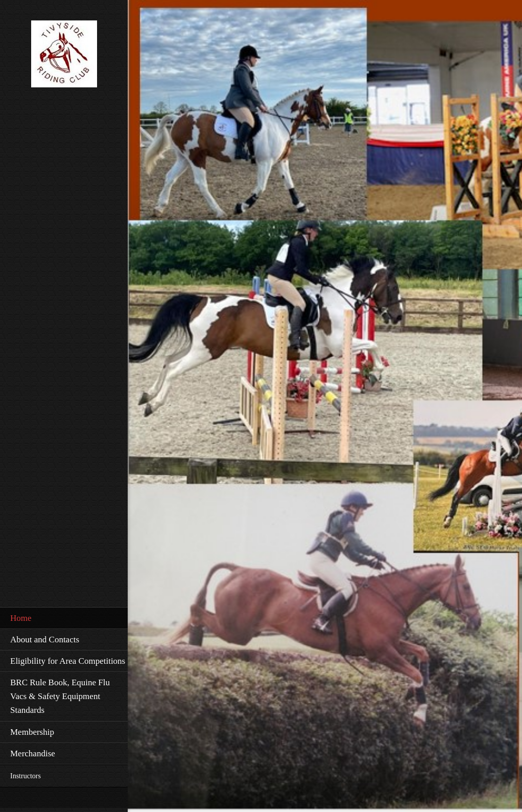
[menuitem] (64, 618)
